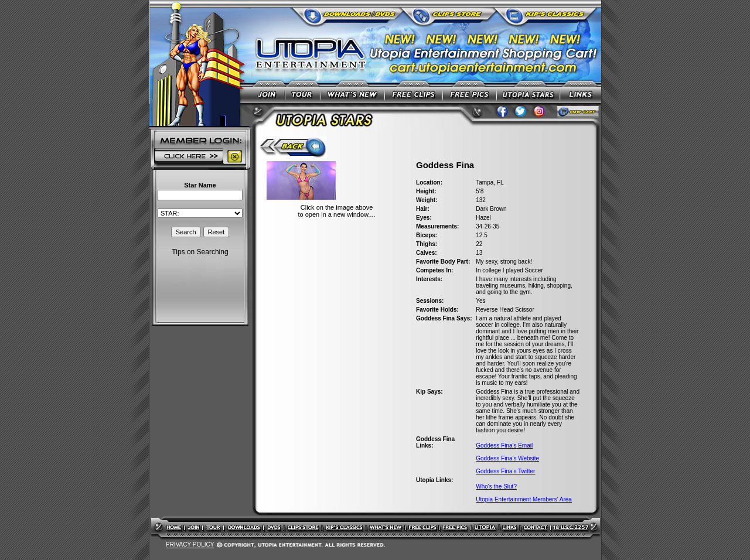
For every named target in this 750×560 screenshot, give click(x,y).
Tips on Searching (200, 252)
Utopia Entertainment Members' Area (524, 499)
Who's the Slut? (496, 486)
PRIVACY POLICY (190, 545)
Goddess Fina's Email (504, 445)
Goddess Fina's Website (507, 458)
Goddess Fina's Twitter (505, 471)
